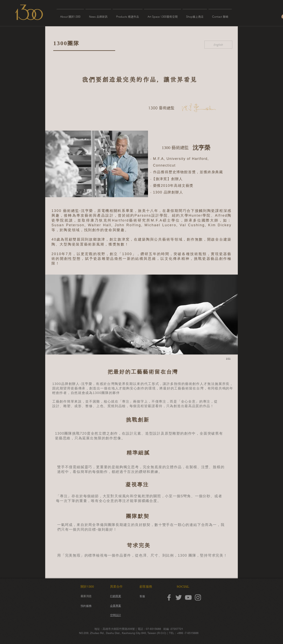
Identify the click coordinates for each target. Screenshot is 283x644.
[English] (218, 45)
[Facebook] (169, 597)
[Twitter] (179, 597)
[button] (70, 15)
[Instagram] (198, 597)
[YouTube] (188, 597)
